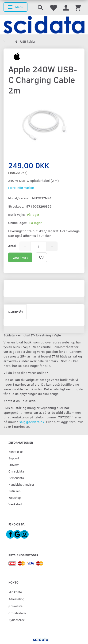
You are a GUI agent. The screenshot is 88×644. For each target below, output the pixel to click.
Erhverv (13, 465)
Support (14, 458)
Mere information (21, 188)
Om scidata (16, 471)
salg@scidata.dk (32, 422)
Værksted (15, 504)
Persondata (16, 478)
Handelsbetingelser (21, 484)
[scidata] (44, 25)
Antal (12, 246)
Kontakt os (16, 452)
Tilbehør (15, 311)
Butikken (14, 491)
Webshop (15, 497)
